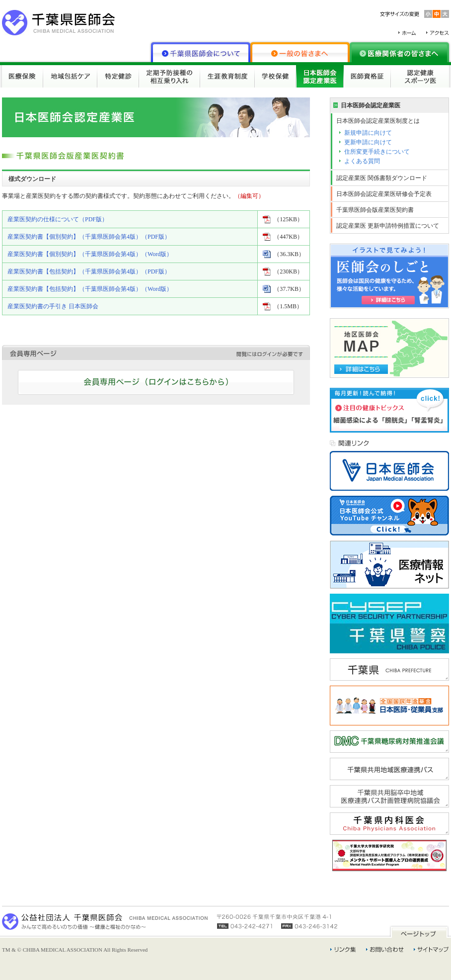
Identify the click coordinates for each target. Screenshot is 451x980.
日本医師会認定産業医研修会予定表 (384, 194)
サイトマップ (431, 950)
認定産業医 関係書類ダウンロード (382, 178)
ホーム (407, 33)
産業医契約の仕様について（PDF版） (58, 219)
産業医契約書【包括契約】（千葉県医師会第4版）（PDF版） (89, 271)
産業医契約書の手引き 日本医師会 (53, 306)
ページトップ (419, 932)
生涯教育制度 (227, 76)
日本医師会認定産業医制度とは (378, 121)
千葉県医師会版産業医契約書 (375, 210)
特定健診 (118, 76)
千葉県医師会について (201, 52)
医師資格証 (367, 76)
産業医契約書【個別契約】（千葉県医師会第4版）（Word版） (90, 254)
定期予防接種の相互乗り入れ (170, 76)
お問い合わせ (385, 950)
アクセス (438, 33)
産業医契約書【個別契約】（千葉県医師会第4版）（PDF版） (89, 237)
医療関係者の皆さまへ (399, 52)
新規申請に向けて (368, 133)
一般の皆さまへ (300, 52)
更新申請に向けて (368, 142)
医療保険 (23, 76)
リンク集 (343, 950)
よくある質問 (362, 161)
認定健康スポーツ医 (420, 76)
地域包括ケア (70, 76)
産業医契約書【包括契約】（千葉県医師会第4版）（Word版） (90, 289)
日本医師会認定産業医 (320, 76)
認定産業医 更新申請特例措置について (388, 226)
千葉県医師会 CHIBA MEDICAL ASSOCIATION (59, 23)
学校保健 (275, 76)
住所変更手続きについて (377, 152)
